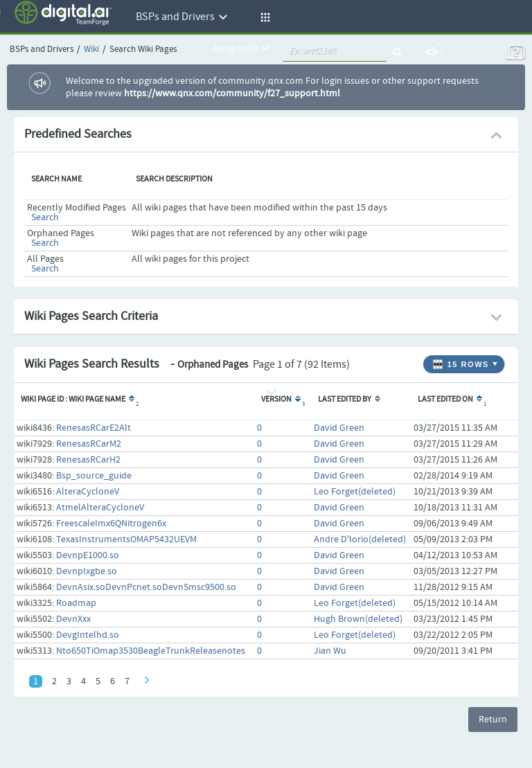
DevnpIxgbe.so (87, 571)
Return (493, 720)
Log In (474, 52)
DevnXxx (73, 619)
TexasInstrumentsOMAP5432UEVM (126, 539)
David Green (339, 428)
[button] (263, 17)
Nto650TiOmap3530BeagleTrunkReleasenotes (151, 651)
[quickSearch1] (335, 52)
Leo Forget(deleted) (355, 492)
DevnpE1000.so (88, 555)
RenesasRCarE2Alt (94, 428)
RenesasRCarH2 (88, 460)
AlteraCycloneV (88, 492)
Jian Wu (330, 651)
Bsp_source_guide (94, 476)
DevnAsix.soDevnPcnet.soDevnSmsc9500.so (146, 587)
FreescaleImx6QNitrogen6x (111, 524)
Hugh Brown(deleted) (358, 619)
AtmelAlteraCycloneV (100, 508)
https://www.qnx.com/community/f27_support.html (232, 93)
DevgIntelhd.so (88, 635)
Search (45, 217)
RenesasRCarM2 (89, 444)
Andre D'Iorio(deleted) (360, 539)
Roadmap (76, 603)
